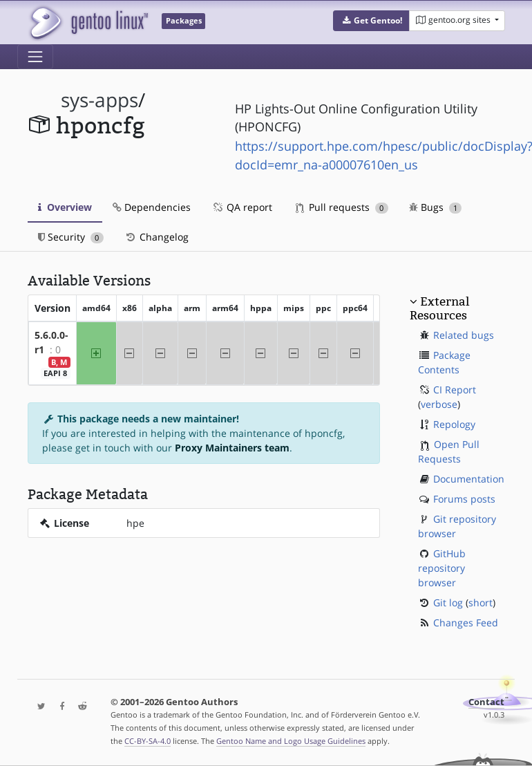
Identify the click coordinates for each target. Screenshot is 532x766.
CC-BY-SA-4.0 (148, 741)
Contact (486, 702)
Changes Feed (466, 623)
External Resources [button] (439, 308)
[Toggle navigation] (35, 57)
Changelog (156, 237)
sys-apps (99, 100)
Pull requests (342, 207)
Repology (454, 424)
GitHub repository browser (442, 568)
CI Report (455, 390)
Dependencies (152, 207)
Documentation (469, 479)
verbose (439, 404)
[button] (371, 21)
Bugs (436, 207)
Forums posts (464, 499)
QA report (242, 207)
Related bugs (464, 335)
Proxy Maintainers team (232, 448)
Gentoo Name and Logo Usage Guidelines (291, 741)
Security (71, 237)
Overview (65, 207)
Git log (448, 602)
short (481, 602)
